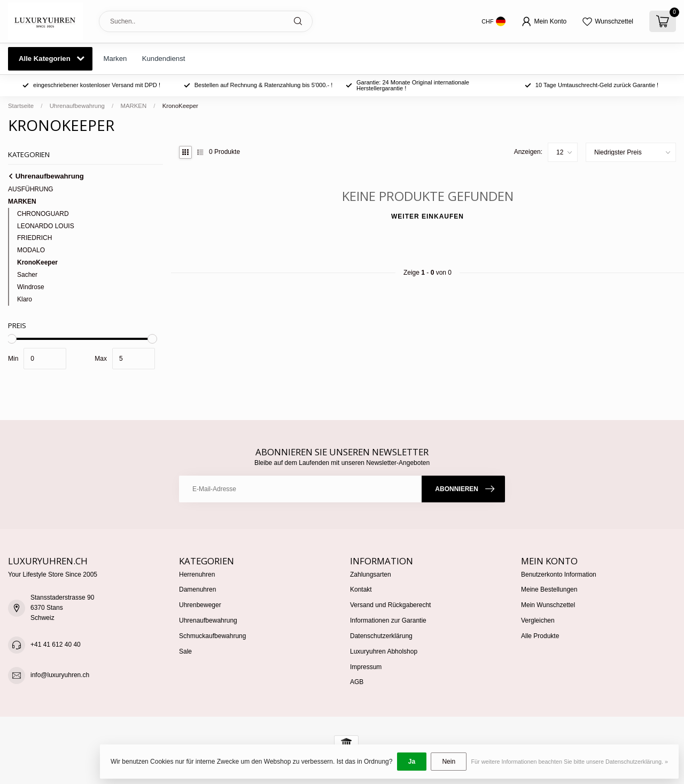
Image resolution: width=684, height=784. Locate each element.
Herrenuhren (197, 575)
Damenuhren (197, 589)
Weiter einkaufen (428, 216)
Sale (185, 651)
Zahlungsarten (371, 575)
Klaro (25, 299)
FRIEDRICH (34, 238)
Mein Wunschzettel (548, 605)
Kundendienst (164, 59)
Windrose (31, 287)
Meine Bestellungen (549, 589)
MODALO (31, 250)
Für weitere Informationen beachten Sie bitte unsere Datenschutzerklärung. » (569, 762)
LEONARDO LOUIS (46, 226)
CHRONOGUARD (43, 214)
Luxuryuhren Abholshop (384, 651)
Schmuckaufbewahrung (212, 636)
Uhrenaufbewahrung (77, 106)
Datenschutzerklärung (381, 636)
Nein (449, 762)
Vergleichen (538, 620)
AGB (357, 682)
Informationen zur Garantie (388, 620)
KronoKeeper (180, 106)
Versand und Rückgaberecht (390, 605)
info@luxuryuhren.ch (60, 675)
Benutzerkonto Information (559, 575)
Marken (115, 59)
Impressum (366, 667)
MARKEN (133, 106)
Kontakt (361, 589)
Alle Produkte (540, 636)
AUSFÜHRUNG (31, 189)
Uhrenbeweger (200, 605)
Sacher (27, 275)
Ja (412, 762)
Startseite (21, 106)
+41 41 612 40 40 (56, 645)
